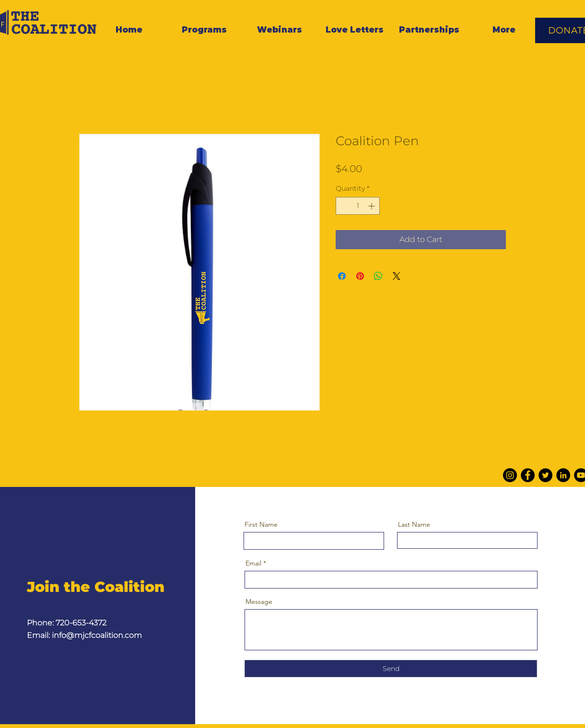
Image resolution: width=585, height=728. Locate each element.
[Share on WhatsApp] (378, 276)
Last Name (414, 524)
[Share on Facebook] (342, 276)
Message (259, 601)
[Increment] (372, 206)
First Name (261, 524)
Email (253, 563)
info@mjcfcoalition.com (97, 635)
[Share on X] (397, 276)
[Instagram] (510, 475)
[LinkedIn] (563, 475)
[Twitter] (545, 475)
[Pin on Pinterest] (360, 276)
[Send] (391, 669)
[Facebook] (528, 475)
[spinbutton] (358, 206)
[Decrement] (343, 206)
